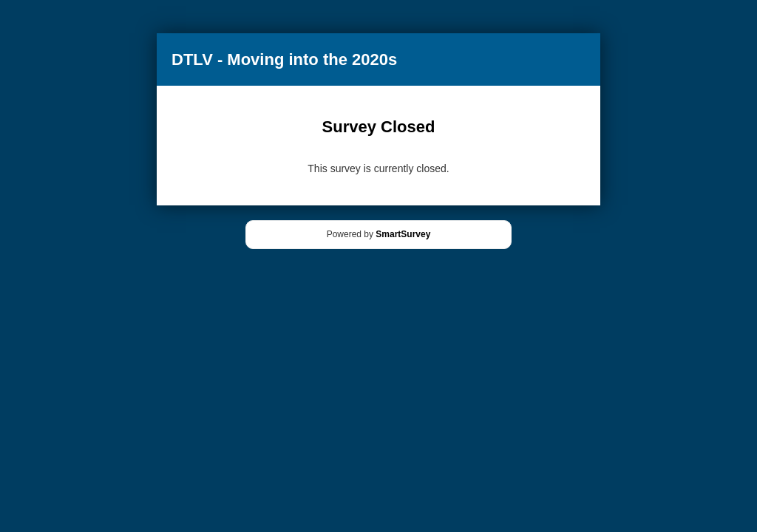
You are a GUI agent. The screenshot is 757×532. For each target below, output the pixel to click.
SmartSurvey (403, 234)
